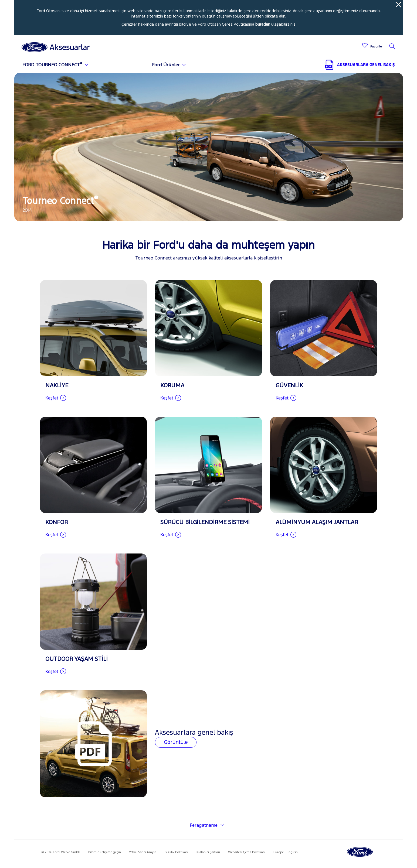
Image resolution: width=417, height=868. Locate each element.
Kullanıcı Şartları (208, 852)
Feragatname (204, 825)
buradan (263, 24)
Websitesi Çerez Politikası (247, 852)
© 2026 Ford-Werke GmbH (61, 852)
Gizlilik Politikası (176, 852)
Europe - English (286, 852)
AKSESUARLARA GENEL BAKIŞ (366, 65)
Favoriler (377, 46)
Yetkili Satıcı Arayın (143, 852)
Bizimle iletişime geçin (105, 852)
